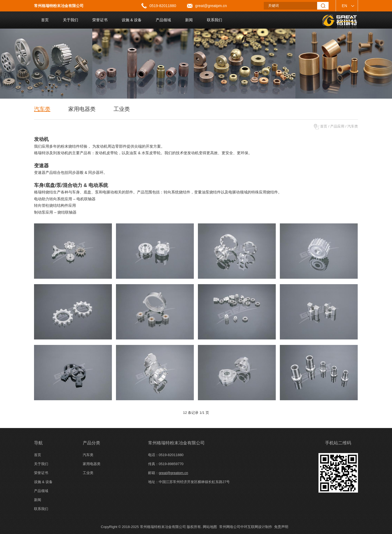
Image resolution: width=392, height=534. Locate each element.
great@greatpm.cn (211, 6)
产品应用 (337, 126)
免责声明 (281, 527)
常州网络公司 (230, 527)
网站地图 (210, 527)
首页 (324, 126)
